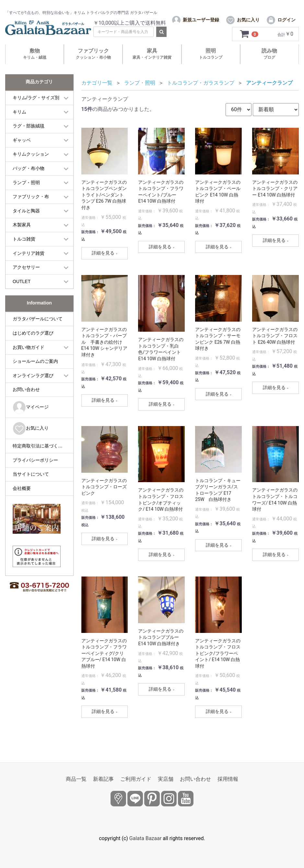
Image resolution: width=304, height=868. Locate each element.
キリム (19, 115)
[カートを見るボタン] (249, 37)
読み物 (269, 57)
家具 (152, 57)
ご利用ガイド (136, 779)
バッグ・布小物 (29, 171)
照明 (211, 57)
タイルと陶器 (26, 214)
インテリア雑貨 (29, 256)
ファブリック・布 (31, 199)
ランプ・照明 (26, 185)
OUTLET (22, 284)
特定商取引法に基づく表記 (40, 449)
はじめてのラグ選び (33, 336)
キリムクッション (31, 157)
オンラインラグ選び (33, 378)
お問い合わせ (26, 392)
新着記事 (103, 779)
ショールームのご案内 (35, 364)
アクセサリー (26, 270)
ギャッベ (22, 143)
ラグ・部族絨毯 (29, 129)
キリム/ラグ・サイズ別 (36, 101)
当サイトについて (31, 477)
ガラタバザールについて (38, 322)
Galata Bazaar (146, 838)
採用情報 (228, 779)
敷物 (35, 57)
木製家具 (22, 228)
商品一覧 (76, 779)
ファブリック (93, 57)
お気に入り (31, 431)
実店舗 (166, 779)
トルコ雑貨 (24, 242)
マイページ (31, 410)
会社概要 (22, 491)
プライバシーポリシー (35, 463)
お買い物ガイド (29, 350)
